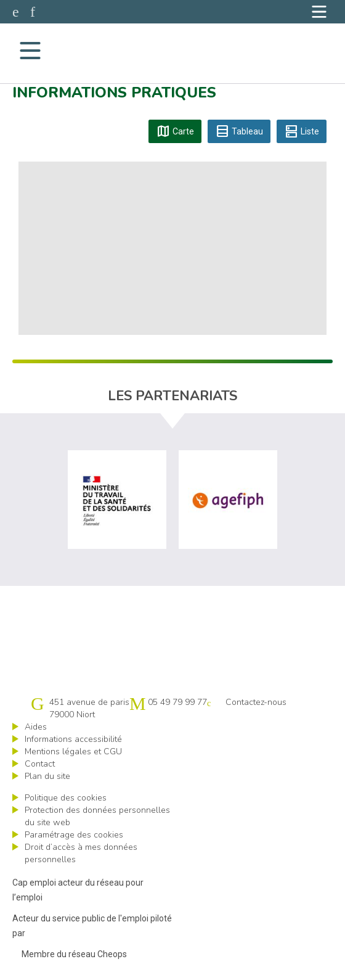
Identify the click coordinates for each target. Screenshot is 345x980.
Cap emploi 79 (172, 50)
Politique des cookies (66, 798)
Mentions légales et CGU (73, 751)
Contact (40, 764)
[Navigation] (319, 12)
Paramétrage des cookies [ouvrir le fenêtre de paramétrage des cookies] (74, 835)
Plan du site (47, 776)
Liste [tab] (302, 131)
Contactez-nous (256, 702)
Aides (36, 727)
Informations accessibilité (73, 739)
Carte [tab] (175, 131)
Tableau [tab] (239, 131)
